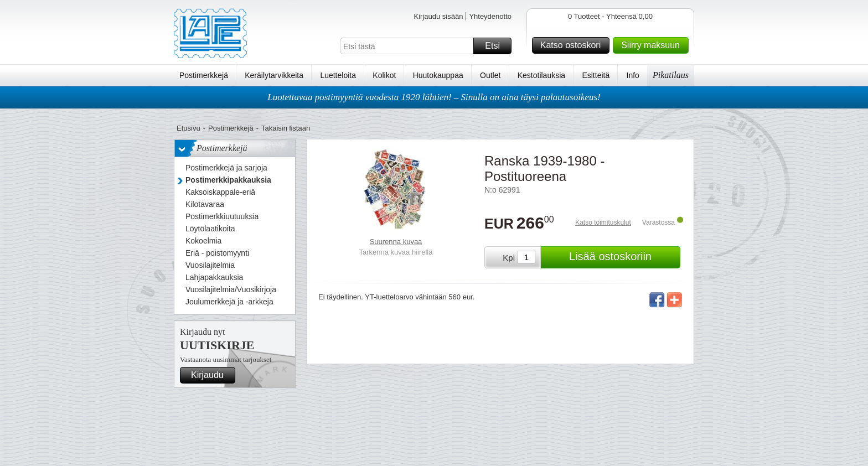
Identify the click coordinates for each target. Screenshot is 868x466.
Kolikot (384, 75)
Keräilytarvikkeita (274, 75)
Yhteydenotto (490, 16)
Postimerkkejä (204, 75)
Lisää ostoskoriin (623, 257)
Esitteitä (596, 75)
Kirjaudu (211, 375)
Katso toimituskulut (603, 222)
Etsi (497, 46)
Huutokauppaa (438, 75)
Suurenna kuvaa (396, 242)
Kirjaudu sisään (438, 16)
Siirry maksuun (653, 45)
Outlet (490, 75)
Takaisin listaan (286, 128)
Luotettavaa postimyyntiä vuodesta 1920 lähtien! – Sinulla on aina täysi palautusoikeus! (434, 97)
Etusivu (188, 128)
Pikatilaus (671, 75)
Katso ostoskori (573, 45)
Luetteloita (338, 75)
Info (633, 75)
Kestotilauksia (541, 75)
